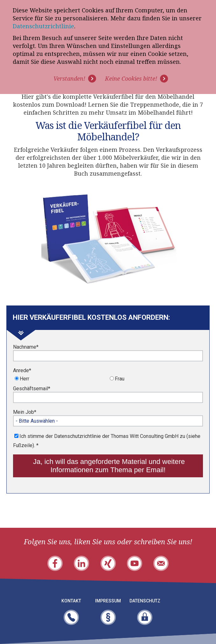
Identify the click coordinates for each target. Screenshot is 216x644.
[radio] (61, 378)
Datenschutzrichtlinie (43, 26)
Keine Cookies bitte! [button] (131, 78)
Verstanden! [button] (69, 78)
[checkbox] (108, 379)
